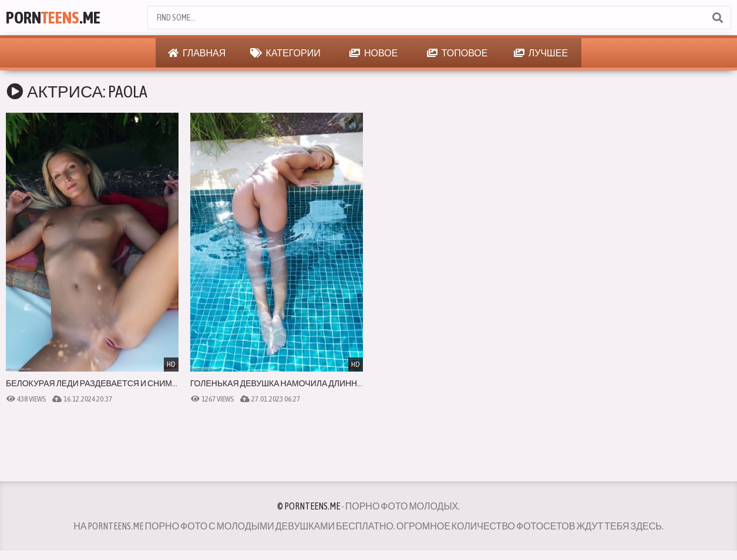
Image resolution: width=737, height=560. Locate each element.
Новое (373, 53)
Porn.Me (53, 18)
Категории (285, 53)
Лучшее (541, 53)
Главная (197, 53)
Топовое (457, 53)
